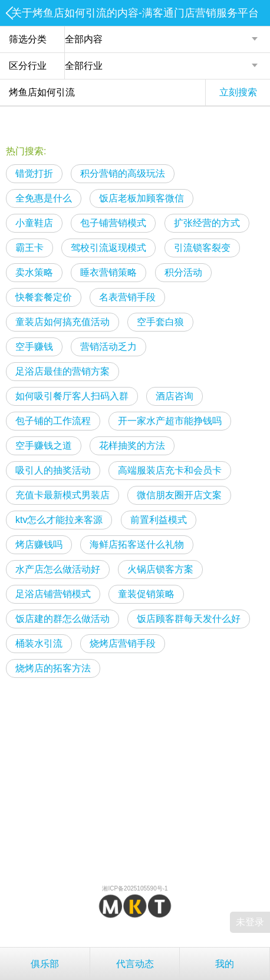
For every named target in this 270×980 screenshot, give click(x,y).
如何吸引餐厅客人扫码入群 (72, 396)
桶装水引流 (39, 643)
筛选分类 (28, 39)
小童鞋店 (34, 223)
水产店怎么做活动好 (58, 569)
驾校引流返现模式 (108, 248)
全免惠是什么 (44, 198)
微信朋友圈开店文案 (179, 495)
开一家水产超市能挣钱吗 (170, 421)
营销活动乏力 (108, 347)
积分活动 (183, 272)
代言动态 (135, 964)
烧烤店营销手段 (123, 643)
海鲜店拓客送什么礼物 (137, 544)
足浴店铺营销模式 (53, 594)
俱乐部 (45, 964)
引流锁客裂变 (202, 248)
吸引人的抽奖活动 (53, 470)
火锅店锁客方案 (160, 569)
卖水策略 (34, 272)
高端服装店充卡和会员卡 (170, 470)
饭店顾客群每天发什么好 (189, 619)
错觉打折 (34, 173)
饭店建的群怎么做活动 (62, 619)
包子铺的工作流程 (53, 421)
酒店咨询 (174, 396)
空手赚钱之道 (44, 446)
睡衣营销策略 (108, 272)
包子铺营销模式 (113, 223)
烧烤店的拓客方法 (53, 668)
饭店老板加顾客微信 (141, 198)
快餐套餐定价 (44, 297)
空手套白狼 (160, 322)
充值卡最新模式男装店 (62, 495)
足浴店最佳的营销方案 (62, 371)
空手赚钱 (34, 347)
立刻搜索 (238, 92)
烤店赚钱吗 (39, 544)
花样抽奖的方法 (132, 446)
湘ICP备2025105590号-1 (135, 888)
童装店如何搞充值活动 (62, 322)
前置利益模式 (159, 520)
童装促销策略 (146, 594)
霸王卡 (29, 248)
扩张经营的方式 (207, 223)
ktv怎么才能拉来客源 (59, 520)
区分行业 (28, 66)
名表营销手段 (127, 297)
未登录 (250, 922)
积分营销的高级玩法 (123, 173)
